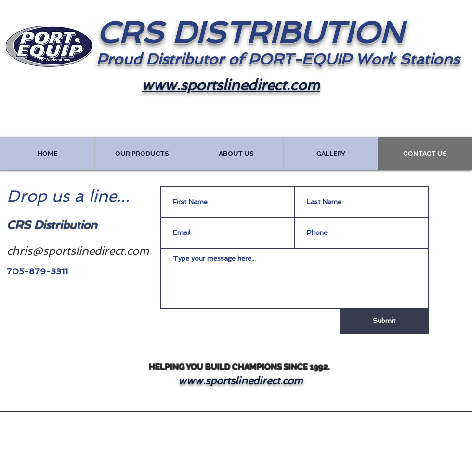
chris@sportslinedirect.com (78, 251)
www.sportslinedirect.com (241, 380)
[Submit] (384, 321)
